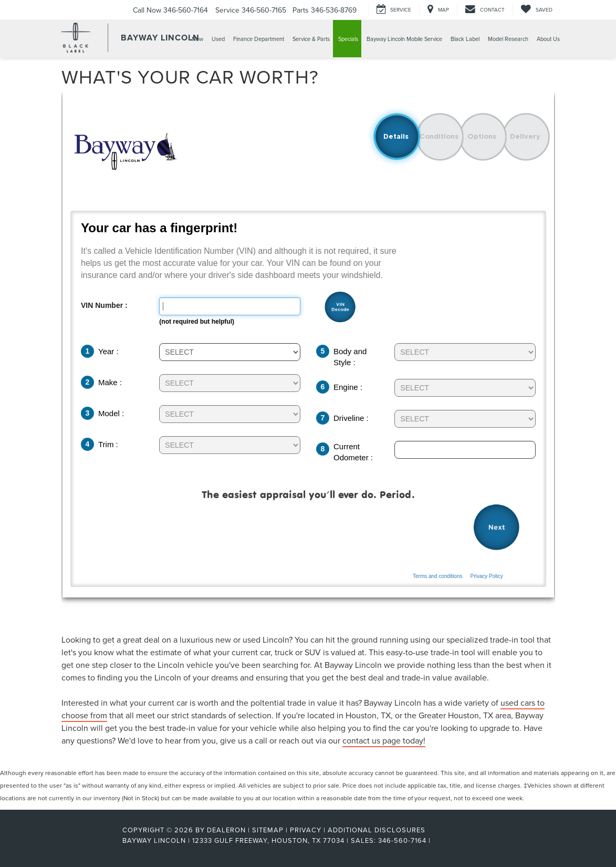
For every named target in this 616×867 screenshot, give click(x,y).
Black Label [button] (465, 39)
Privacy (306, 830)
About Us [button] (548, 39)
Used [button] (218, 39)
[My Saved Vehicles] (536, 10)
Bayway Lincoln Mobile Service (404, 39)
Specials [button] (348, 39)
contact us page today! (384, 740)
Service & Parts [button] (311, 39)
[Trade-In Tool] (308, 362)
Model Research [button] (508, 39)
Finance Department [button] (259, 39)
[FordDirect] (88, 840)
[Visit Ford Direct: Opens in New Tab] (436, 840)
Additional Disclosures (377, 830)
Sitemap (268, 830)
